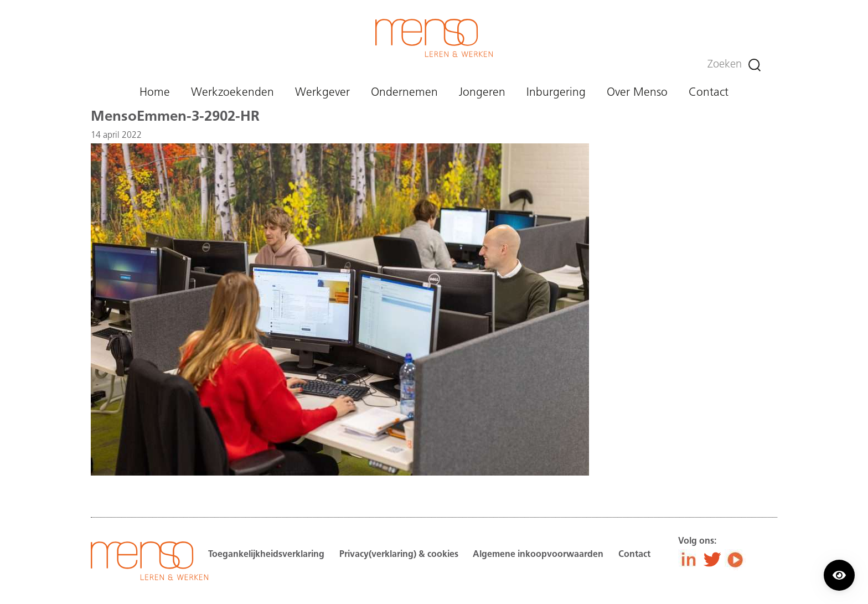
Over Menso (637, 93)
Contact (709, 93)
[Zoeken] (755, 65)
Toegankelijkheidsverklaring (266, 555)
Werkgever (322, 93)
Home (155, 93)
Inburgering (556, 93)
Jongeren (482, 93)
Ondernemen (404, 93)
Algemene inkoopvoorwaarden (538, 555)
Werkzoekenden (232, 93)
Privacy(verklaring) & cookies (399, 555)
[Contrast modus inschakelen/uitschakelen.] (839, 575)
